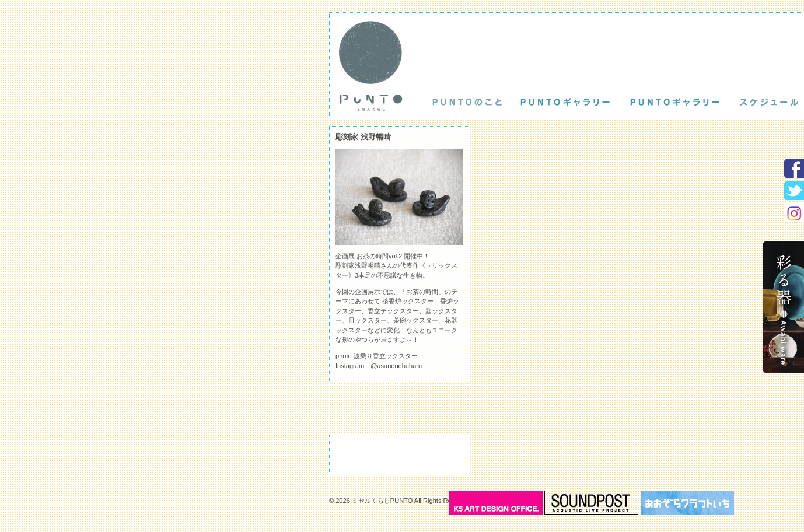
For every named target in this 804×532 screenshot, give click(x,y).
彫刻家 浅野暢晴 (363, 137)
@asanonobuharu (396, 366)
